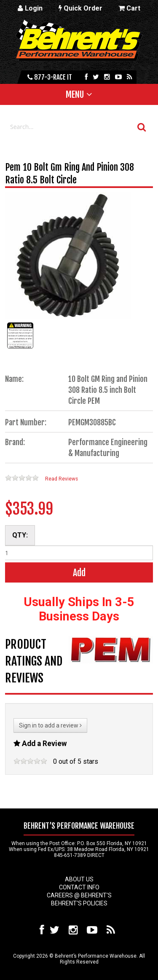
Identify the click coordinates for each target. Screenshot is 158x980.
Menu (75, 94)
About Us (79, 879)
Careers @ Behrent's (79, 895)
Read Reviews (62, 479)
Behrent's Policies (79, 903)
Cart (129, 8)
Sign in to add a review (50, 725)
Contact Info (79, 887)
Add (79, 573)
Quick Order (80, 8)
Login (30, 8)
